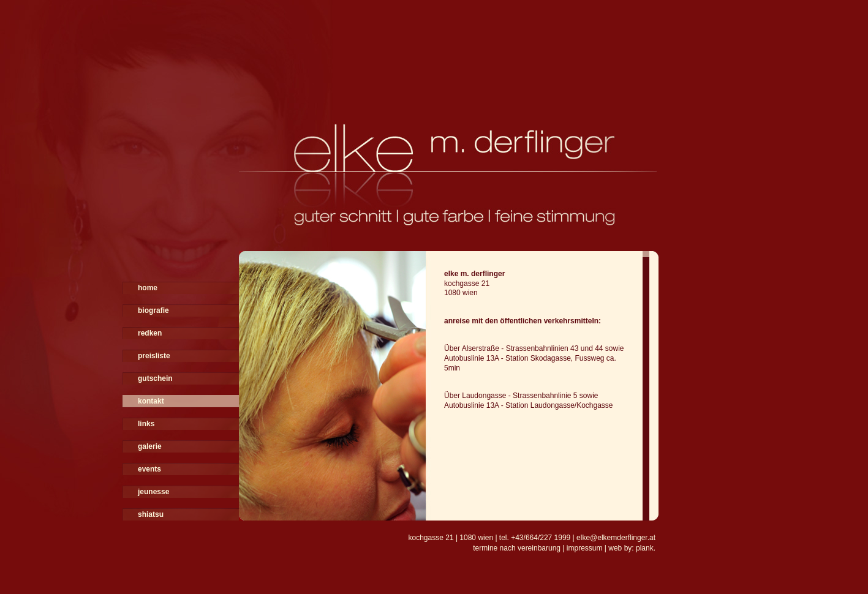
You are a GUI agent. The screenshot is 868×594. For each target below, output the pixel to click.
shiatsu (151, 514)
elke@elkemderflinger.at (616, 538)
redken (150, 333)
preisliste (154, 356)
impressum (585, 548)
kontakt (151, 401)
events (149, 469)
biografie (153, 310)
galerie (150, 446)
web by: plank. (632, 548)
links (146, 424)
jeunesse (153, 492)
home (148, 288)
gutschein (155, 378)
